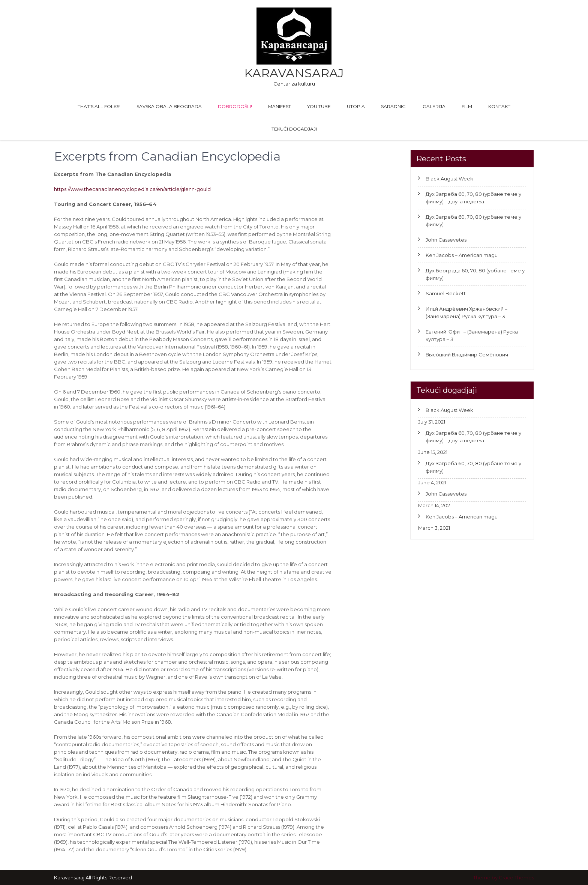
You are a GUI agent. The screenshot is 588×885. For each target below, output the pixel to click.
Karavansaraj (294, 73)
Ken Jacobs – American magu (462, 255)
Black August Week (449, 179)
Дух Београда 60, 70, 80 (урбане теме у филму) (475, 274)
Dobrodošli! (235, 106)
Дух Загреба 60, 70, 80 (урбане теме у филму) (473, 221)
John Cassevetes (446, 240)
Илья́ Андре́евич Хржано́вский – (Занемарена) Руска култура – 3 (466, 313)
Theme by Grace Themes (504, 877)
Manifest (280, 106)
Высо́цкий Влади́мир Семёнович (467, 355)
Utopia (356, 106)
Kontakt (499, 106)
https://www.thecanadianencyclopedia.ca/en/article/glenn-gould (132, 189)
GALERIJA (434, 106)
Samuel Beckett (446, 293)
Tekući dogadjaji (294, 129)
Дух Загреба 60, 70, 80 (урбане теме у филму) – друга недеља (473, 198)
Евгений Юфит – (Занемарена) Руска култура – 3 (472, 335)
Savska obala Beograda (169, 106)
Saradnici (394, 106)
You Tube (319, 106)
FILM (467, 106)
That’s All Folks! (99, 106)
